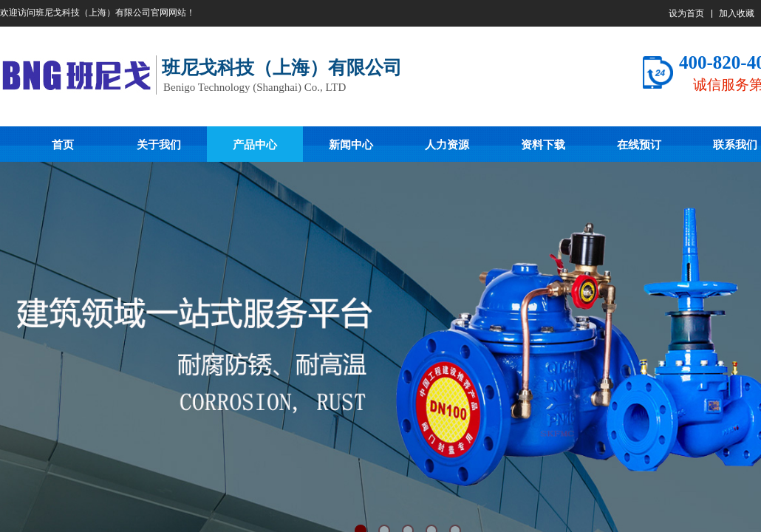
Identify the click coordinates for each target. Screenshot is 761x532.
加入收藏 (737, 13)
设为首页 (686, 13)
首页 (63, 145)
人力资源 (447, 145)
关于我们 (159, 145)
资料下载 (543, 145)
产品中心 (255, 145)
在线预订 (639, 145)
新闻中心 (351, 145)
